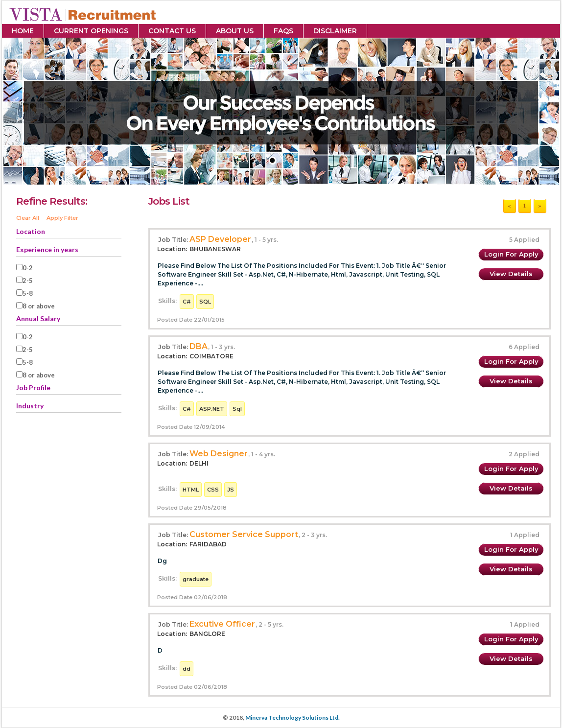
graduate (196, 579)
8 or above (39, 306)
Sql (237, 409)
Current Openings (91, 31)
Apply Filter (62, 218)
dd (187, 669)
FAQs (283, 31)
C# (187, 302)
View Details (511, 274)
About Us (235, 31)
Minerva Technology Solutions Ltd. (293, 717)
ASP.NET (212, 409)
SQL (205, 302)
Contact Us (172, 31)
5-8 (28, 293)
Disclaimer (335, 31)
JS (231, 490)
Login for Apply (511, 254)
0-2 (28, 268)
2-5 (28, 281)
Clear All (28, 218)
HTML (191, 490)
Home (23, 31)
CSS (213, 490)
